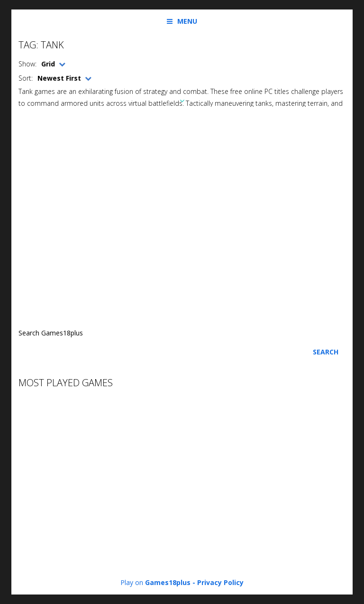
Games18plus (168, 582)
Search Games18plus (51, 333)
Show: (27, 64)
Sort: (26, 78)
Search (326, 352)
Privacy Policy (220, 582)
